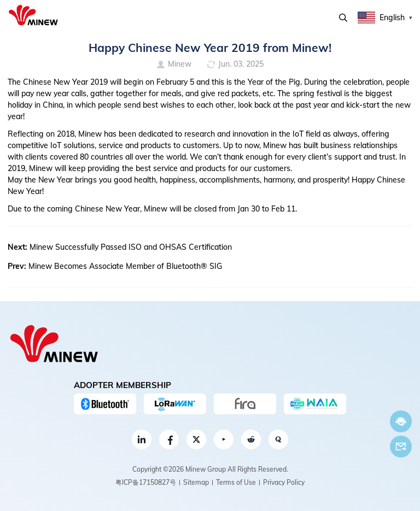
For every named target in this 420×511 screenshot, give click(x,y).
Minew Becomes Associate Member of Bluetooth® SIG (125, 266)
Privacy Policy (284, 482)
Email (401, 447)
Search (343, 18)
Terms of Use (236, 482)
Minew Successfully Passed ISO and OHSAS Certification (131, 247)
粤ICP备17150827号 (146, 482)
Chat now (401, 422)
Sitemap (196, 482)
